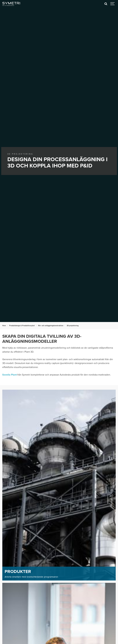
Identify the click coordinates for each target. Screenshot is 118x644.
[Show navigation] (113, 4)
